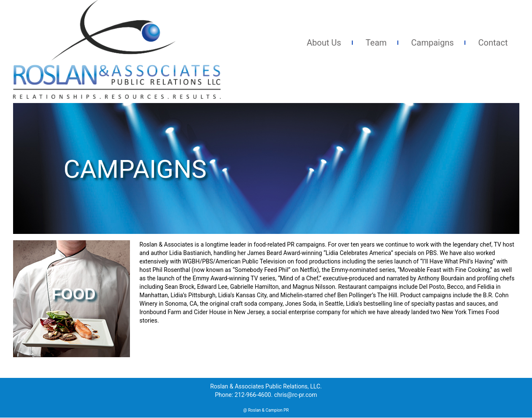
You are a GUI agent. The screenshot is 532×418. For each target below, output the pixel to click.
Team (376, 43)
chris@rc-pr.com (296, 395)
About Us (324, 43)
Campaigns (433, 43)
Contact (493, 43)
